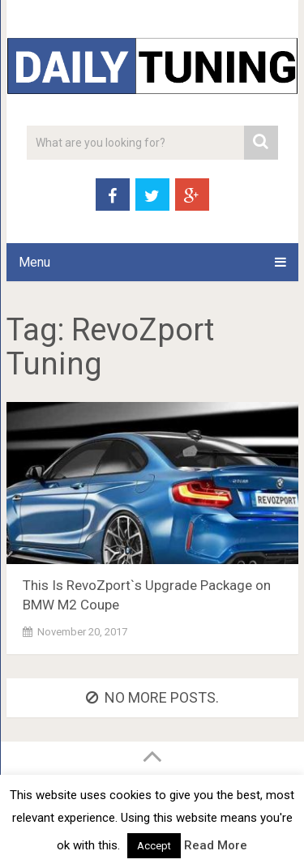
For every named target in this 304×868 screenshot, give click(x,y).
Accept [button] (154, 846)
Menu (34, 262)
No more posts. (152, 697)
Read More (216, 845)
